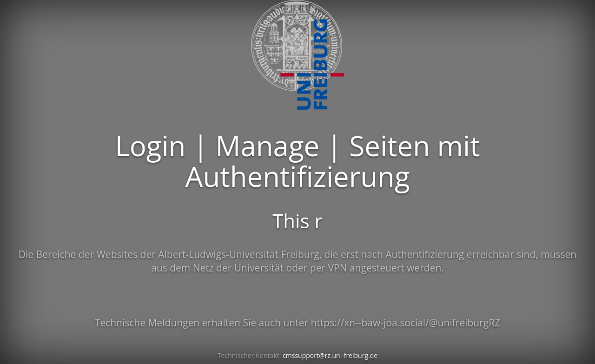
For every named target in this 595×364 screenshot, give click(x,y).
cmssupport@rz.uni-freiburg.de (330, 355)
